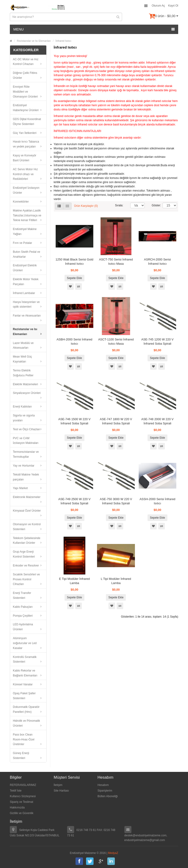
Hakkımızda (17, 808)
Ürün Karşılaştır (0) (86, 206)
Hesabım (103, 785)
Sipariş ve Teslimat (22, 802)
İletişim (58, 785)
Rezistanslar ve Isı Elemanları (34, 41)
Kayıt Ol (173, 6)
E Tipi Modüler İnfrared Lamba (74, 581)
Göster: (154, 205)
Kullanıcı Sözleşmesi (23, 796)
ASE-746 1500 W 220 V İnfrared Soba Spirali (74, 421)
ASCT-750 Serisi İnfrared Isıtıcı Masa (116, 262)
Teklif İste (16, 791)
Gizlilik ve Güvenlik (22, 813)
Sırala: (119, 205)
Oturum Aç (158, 6)
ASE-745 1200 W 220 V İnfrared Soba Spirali (157, 342)
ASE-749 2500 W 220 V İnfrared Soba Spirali (74, 501)
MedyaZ (113, 853)
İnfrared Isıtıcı (63, 41)
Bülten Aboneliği (108, 796)
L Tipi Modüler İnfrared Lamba (116, 581)
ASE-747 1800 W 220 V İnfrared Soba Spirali (116, 421)
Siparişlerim (105, 791)
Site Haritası (61, 791)
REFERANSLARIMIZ (23, 785)
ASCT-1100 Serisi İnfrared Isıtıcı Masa (116, 342)
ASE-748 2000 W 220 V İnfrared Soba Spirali (157, 421)
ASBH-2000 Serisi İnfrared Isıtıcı (74, 342)
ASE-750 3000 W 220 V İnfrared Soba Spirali (116, 501)
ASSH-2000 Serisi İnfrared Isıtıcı (157, 501)
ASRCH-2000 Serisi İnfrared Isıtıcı (157, 262)
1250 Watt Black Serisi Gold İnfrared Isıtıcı (74, 262)
